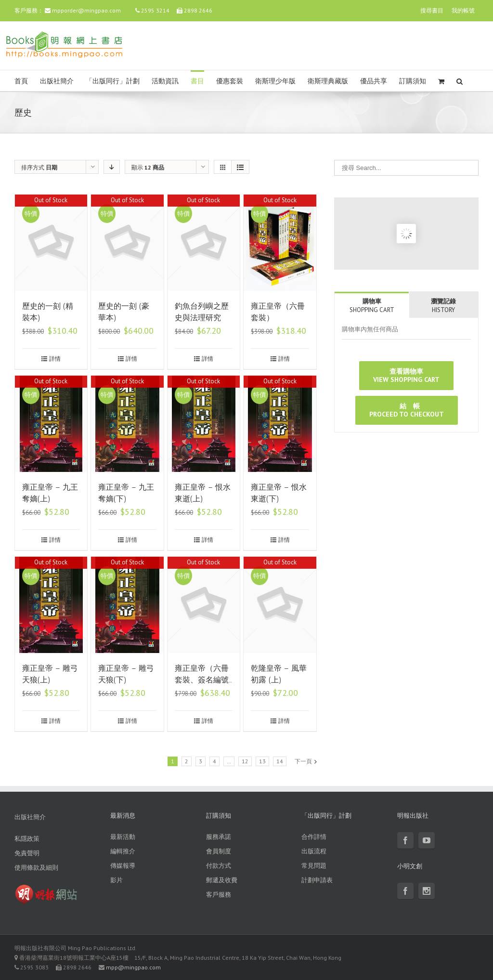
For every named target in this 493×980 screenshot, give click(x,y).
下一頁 (303, 761)
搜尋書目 (432, 10)
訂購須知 (413, 81)
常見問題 (314, 866)
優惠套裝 (230, 81)
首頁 (21, 81)
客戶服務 (219, 895)
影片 (117, 880)
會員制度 (219, 851)
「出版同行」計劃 (113, 81)
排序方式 (39, 167)
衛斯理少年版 (275, 81)
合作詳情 (314, 837)
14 (280, 761)
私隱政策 (27, 839)
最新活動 (123, 837)
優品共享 (374, 81)
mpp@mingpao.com (133, 967)
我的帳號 (463, 10)
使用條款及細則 (36, 868)
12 (245, 761)
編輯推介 (123, 851)
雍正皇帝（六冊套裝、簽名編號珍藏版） (202, 680)
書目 (197, 81)
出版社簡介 (57, 81)
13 (262, 761)
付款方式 (219, 866)
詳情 (55, 359)
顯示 (148, 167)
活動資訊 (165, 81)
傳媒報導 (123, 866)
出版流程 (314, 851)
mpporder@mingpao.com (86, 10)
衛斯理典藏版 (328, 81)
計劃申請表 (317, 880)
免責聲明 (27, 853)
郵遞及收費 (222, 880)
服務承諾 (219, 837)
